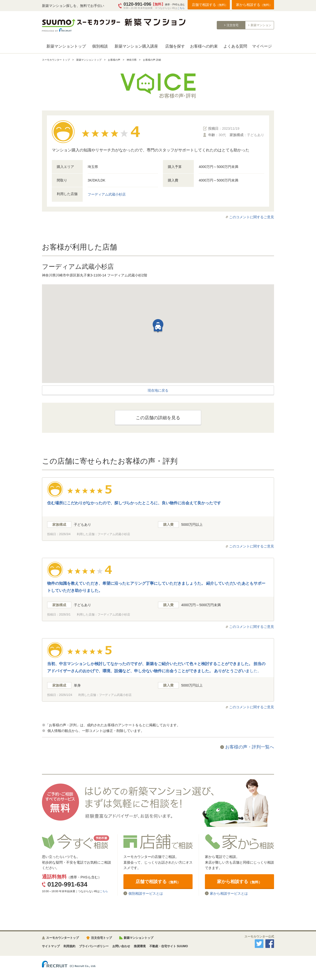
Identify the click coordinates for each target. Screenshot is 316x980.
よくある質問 (235, 46)
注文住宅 (233, 25)
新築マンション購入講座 (136, 46)
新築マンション (261, 25)
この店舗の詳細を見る (158, 418)
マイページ (262, 46)
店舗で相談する (210, 5)
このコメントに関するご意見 (252, 217)
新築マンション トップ (89, 60)
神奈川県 (132, 60)
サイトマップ (51, 946)
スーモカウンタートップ (62, 938)
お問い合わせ (121, 946)
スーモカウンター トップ (56, 60)
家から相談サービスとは (229, 893)
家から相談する (254, 5)
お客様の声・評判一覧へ (250, 747)
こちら (181, 8)
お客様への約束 (204, 46)
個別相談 (100, 46)
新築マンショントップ (66, 46)
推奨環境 (140, 946)
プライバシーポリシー (94, 946)
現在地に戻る (158, 390)
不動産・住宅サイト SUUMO (169, 946)
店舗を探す (175, 46)
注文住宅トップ (101, 938)
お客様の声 (114, 60)
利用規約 (69, 946)
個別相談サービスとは (146, 893)
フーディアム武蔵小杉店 (107, 194)
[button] (158, 328)
